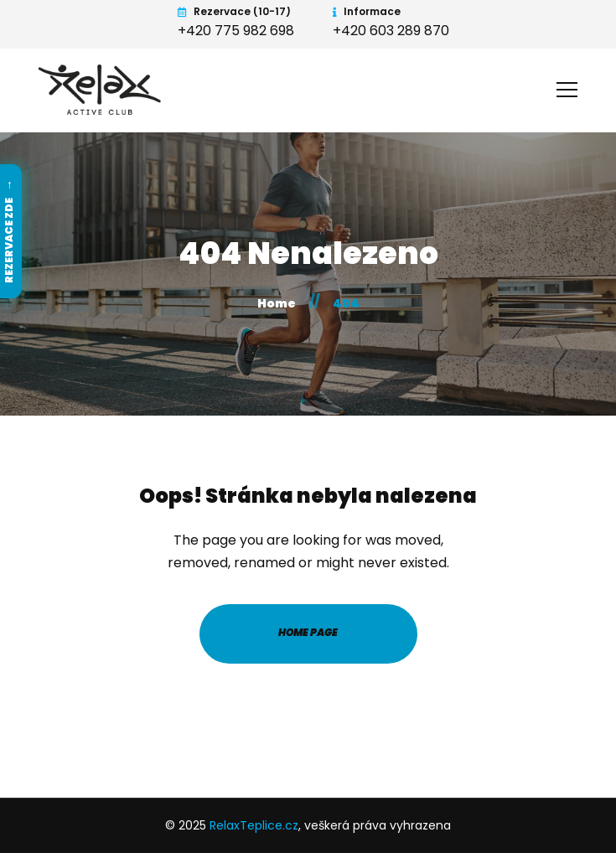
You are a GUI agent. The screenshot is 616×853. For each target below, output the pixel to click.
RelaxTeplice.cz (254, 825)
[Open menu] (567, 87)
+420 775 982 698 (236, 31)
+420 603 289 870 (391, 31)
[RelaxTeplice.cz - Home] (102, 89)
